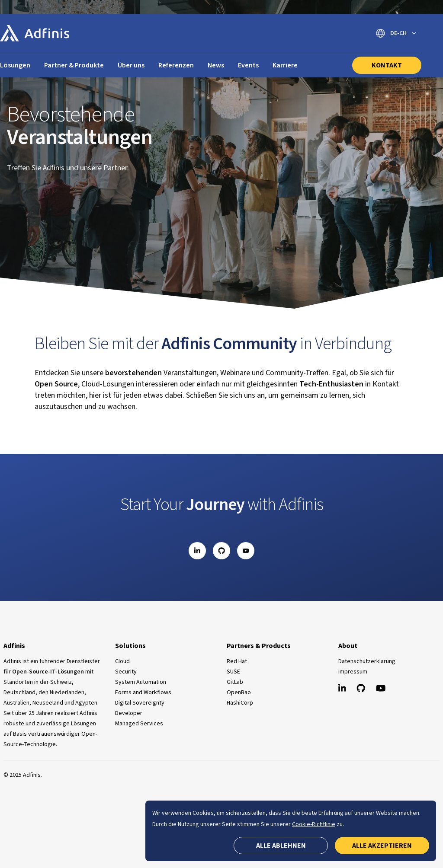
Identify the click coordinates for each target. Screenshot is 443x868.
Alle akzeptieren (382, 846)
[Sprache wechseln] (396, 34)
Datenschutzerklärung (367, 661)
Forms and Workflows (143, 692)
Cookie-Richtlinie (314, 824)
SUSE (233, 672)
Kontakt (387, 65)
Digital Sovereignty (140, 703)
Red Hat (237, 661)
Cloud (122, 661)
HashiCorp (240, 703)
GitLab (235, 682)
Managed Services (139, 724)
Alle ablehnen (281, 846)
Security (126, 672)
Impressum (353, 672)
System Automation (141, 682)
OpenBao (239, 692)
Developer (129, 713)
